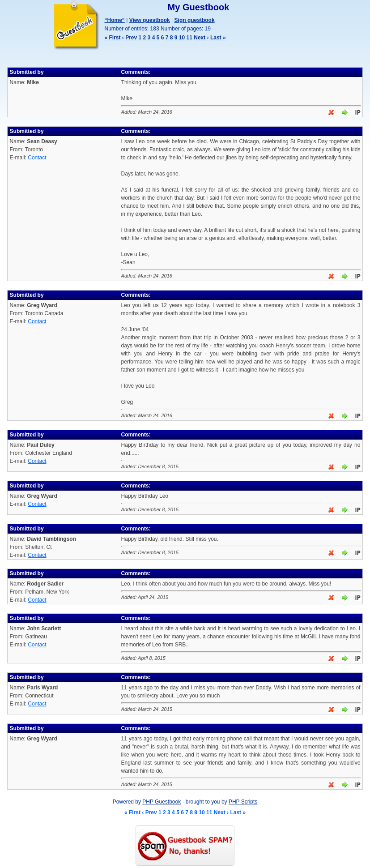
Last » (218, 38)
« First (113, 38)
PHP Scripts (243, 802)
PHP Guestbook (162, 802)
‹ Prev (130, 38)
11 (189, 38)
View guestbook (150, 20)
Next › (201, 38)
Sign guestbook (195, 20)
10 (182, 38)
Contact (37, 158)
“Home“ (115, 20)
